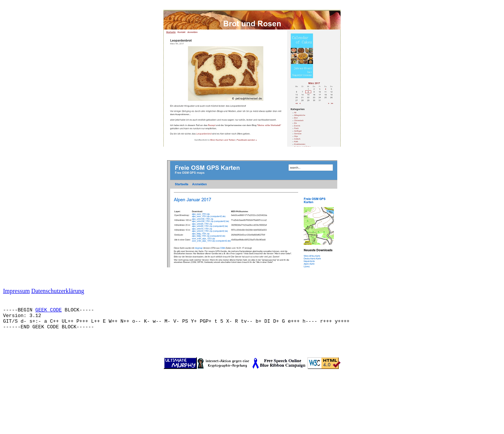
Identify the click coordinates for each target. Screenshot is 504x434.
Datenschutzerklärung (58, 291)
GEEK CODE (49, 310)
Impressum (16, 291)
